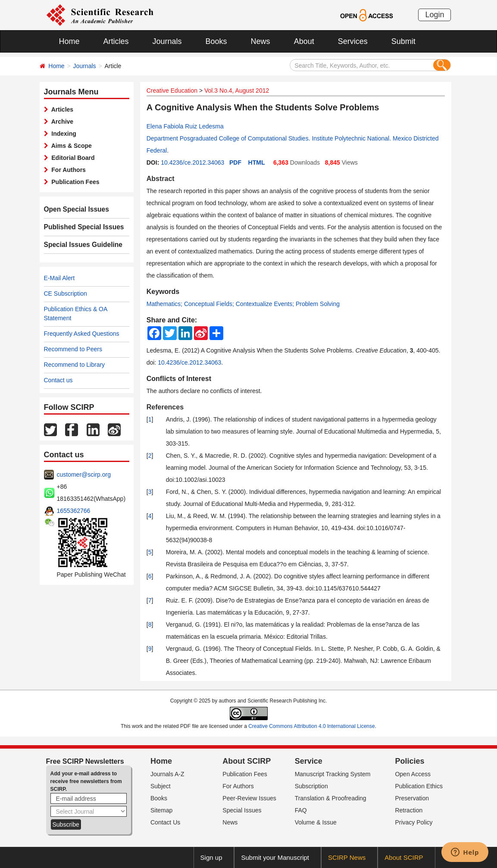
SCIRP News (347, 857)
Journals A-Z (167, 774)
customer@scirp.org (84, 475)
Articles (116, 41)
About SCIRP (247, 761)
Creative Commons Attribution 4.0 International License (312, 726)
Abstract (161, 179)
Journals (167, 41)
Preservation (412, 798)
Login (434, 15)
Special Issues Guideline (79, 245)
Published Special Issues (80, 227)
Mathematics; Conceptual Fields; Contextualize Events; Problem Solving (243, 304)
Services (353, 41)
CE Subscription (66, 293)
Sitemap (161, 810)
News (261, 41)
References (165, 407)
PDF (235, 162)
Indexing (62, 134)
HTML (257, 162)
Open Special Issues (73, 209)
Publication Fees (74, 182)
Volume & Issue (316, 822)
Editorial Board (72, 158)
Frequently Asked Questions (82, 334)
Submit (403, 41)
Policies (409, 761)
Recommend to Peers (73, 349)
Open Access (413, 774)
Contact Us (165, 822)
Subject (161, 786)
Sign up (211, 857)
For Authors (67, 170)
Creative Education (172, 91)
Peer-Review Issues (249, 798)
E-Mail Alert (59, 278)
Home (69, 41)
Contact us (58, 380)
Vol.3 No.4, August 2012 (237, 91)
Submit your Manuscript (275, 857)
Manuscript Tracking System (333, 774)
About (304, 41)
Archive (61, 122)
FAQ (301, 810)
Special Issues (242, 810)
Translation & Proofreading (331, 798)
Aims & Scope (70, 146)
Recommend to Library (75, 365)
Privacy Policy (414, 822)
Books (216, 41)
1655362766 (74, 511)
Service (309, 761)
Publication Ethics (419, 786)
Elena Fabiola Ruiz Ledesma (185, 126)
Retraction (409, 810)
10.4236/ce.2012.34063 (192, 162)
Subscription (311, 786)
